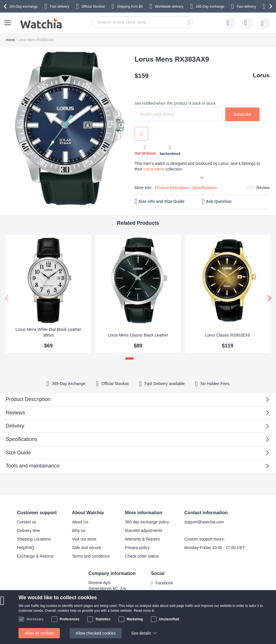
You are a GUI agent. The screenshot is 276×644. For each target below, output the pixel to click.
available (165, 384)
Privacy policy (137, 548)
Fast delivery (60, 7)
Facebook (164, 583)
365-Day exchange (23, 7)
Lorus (261, 75)
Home (10, 40)
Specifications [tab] (22, 439)
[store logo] (41, 23)
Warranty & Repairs (143, 539)
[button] (129, 359)
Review (263, 188)
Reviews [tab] (15, 413)
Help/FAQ (26, 548)
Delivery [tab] (15, 426)
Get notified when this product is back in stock (175, 103)
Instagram (164, 592)
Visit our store (84, 539)
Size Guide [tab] (18, 453)
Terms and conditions (91, 556)
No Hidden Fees (215, 384)
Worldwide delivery (169, 7)
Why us (79, 530)
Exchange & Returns (35, 556)
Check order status (142, 556)
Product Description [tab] (28, 399)
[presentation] (6, 6)
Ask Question (219, 201)
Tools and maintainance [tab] (33, 466)
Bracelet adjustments (144, 530)
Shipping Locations (34, 539)
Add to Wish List (141, 134)
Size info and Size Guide (162, 201)
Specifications (204, 188)
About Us (80, 522)
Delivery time (29, 530)
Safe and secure (86, 548)
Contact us (27, 522)
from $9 (130, 7)
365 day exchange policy (147, 522)
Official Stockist (93, 7)
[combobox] (142, 22)
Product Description (172, 188)
